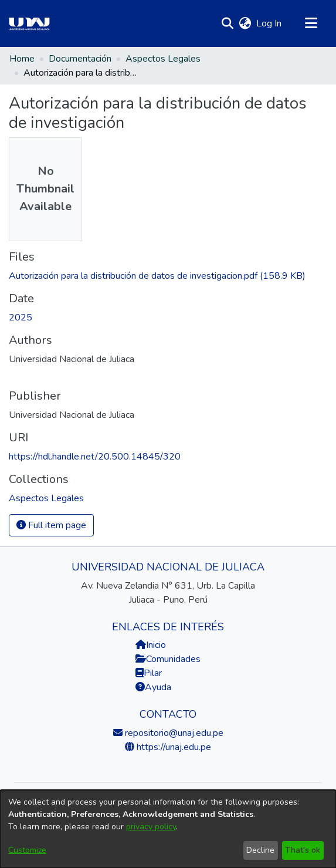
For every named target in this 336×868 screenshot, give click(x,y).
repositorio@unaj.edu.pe (173, 733)
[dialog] (168, 829)
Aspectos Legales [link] (163, 59)
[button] (227, 23)
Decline (260, 850)
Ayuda (153, 687)
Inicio (151, 645)
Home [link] (22, 59)
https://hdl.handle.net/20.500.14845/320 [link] (95, 457)
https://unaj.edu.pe (173, 747)
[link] (157, 276)
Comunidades (168, 659)
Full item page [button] (51, 525)
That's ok (303, 850)
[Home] (29, 23)
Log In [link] (269, 23)
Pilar (153, 673)
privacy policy (151, 827)
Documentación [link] (80, 59)
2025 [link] (21, 318)
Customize (27, 850)
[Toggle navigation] (311, 23)
